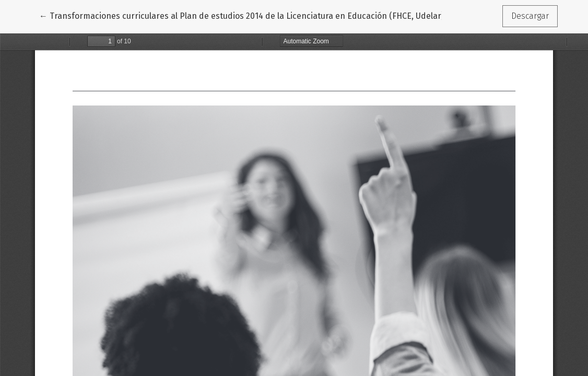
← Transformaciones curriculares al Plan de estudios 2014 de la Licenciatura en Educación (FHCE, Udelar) (242, 15)
